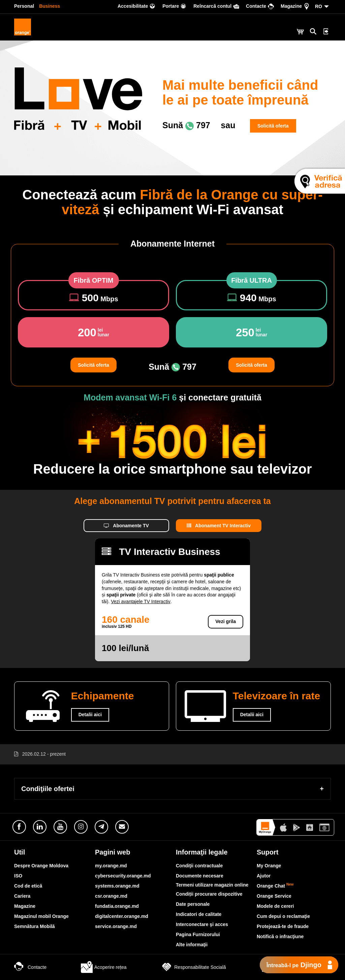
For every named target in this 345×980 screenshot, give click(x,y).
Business (50, 6)
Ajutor (264, 876)
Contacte (30, 967)
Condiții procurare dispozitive (209, 894)
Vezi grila (226, 621)
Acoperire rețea (104, 967)
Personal (24, 6)
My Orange (269, 866)
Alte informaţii (192, 945)
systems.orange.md (117, 886)
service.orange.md (116, 926)
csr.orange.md (111, 896)
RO (319, 6)
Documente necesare (200, 876)
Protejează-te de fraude (283, 926)
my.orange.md (111, 866)
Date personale (193, 904)
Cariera (22, 896)
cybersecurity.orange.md (123, 876)
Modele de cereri (275, 906)
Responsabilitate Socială (193, 967)
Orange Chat (275, 886)
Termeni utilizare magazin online (212, 885)
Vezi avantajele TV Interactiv (140, 601)
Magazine (25, 906)
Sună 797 (186, 125)
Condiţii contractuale (199, 866)
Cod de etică (28, 886)
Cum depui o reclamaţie (283, 916)
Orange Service (274, 896)
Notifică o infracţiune (280, 936)
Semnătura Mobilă (35, 926)
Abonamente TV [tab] (126, 526)
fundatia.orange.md (117, 906)
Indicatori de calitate (199, 914)
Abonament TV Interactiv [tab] (219, 526)
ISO (18, 876)
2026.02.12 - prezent (44, 754)
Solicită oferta (273, 126)
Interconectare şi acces (202, 924)
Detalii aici (90, 715)
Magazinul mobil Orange (41, 916)
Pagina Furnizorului (198, 934)
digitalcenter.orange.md (122, 916)
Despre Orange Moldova (41, 866)
